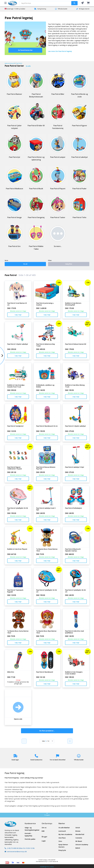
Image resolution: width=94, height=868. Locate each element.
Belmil (78, 848)
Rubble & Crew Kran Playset (17, 549)
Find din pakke (30, 839)
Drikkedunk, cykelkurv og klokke (45, 386)
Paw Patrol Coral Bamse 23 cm (17, 304)
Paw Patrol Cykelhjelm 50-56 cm (75, 591)
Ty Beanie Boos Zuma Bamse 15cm (18, 632)
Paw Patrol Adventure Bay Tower (46, 345)
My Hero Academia (65, 834)
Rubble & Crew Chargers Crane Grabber (74, 673)
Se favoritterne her (25, 50)
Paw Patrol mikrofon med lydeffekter (74, 632)
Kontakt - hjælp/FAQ (28, 834)
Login (44, 841)
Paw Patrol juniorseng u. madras (45, 304)
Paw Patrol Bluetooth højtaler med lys (73, 550)
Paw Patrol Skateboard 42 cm (47, 426)
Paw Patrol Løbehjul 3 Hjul (75, 467)
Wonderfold (80, 834)
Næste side (18, 719)
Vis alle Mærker (64, 828)
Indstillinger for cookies (47, 867)
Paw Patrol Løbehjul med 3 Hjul (46, 509)
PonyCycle (62, 850)
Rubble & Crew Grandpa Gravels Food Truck (16, 386)
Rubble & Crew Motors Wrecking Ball (73, 304)
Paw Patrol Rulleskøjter (74, 508)
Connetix (79, 838)
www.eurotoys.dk (10, 63)
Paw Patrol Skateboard (45, 672)
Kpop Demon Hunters (63, 846)
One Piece (62, 838)
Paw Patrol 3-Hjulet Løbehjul (18, 344)
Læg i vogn (18, 315)
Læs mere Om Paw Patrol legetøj (60, 51)
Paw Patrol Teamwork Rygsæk (15, 591)
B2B (43, 831)
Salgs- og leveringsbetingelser (32, 829)
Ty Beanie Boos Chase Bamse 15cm (47, 550)
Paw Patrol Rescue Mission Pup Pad (46, 468)
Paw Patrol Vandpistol (15, 426)
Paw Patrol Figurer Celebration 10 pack (15, 468)
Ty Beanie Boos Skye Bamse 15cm (46, 632)
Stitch (78, 828)
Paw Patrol (19, 63)
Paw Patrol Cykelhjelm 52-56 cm (18, 509)
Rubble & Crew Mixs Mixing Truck (75, 386)
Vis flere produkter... (47, 731)
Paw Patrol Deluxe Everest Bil (76, 344)
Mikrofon (11, 672)
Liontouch (62, 831)
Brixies (78, 831)
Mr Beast (79, 841)
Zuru (60, 841)
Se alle (28, 66)
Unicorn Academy (82, 845)
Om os (44, 828)
